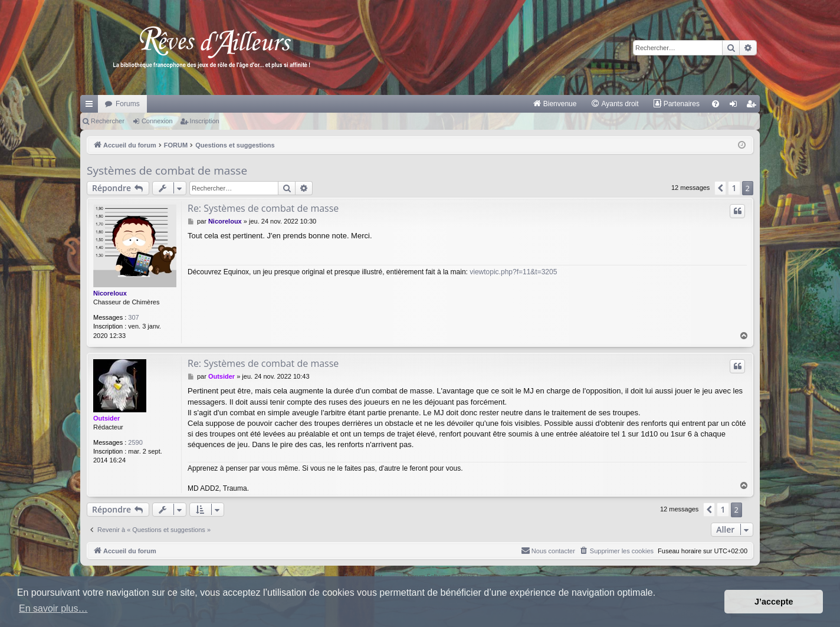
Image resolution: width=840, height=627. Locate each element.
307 (133, 317)
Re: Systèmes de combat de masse (263, 208)
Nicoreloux (110, 293)
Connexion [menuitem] (736, 106)
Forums (128, 104)
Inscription (205, 121)
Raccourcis (91, 106)
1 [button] (734, 188)
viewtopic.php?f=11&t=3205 (513, 272)
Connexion (157, 121)
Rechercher (108, 121)
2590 (135, 442)
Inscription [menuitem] (754, 106)
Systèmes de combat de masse (167, 170)
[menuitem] (555, 104)
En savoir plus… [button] (53, 608)
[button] (720, 188)
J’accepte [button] (774, 602)
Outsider (106, 418)
